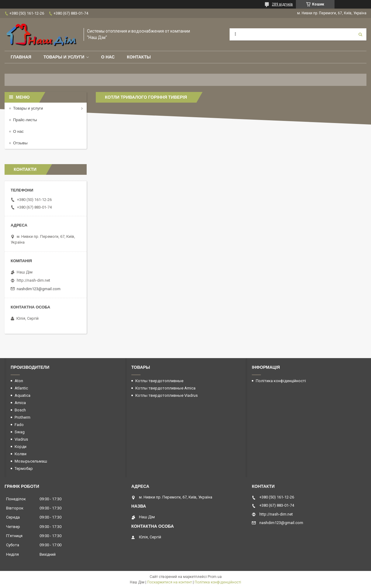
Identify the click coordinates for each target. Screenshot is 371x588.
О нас (108, 57)
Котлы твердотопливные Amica (165, 388)
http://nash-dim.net (33, 280)
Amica (20, 403)
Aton (19, 381)
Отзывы (20, 143)
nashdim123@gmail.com (39, 289)
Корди (21, 447)
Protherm (23, 417)
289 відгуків (282, 4)
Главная (21, 57)
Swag (20, 432)
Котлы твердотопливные (159, 381)
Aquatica (23, 395)
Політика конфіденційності (281, 381)
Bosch (20, 410)
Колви (21, 454)
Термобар (24, 468)
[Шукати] (360, 34)
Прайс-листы (25, 120)
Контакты (139, 57)
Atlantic (21, 388)
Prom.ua (215, 577)
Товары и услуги (64, 57)
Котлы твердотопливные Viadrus (166, 395)
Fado (19, 425)
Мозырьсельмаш (31, 461)
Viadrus (21, 439)
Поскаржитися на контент (170, 582)
